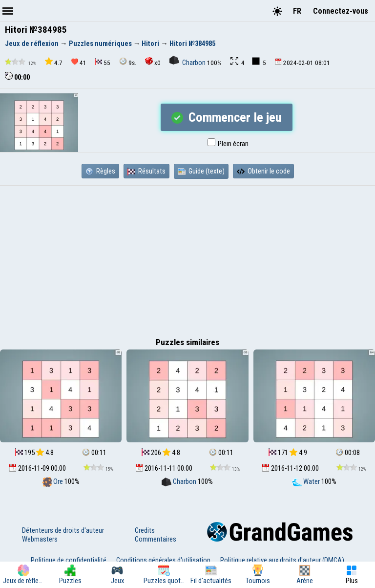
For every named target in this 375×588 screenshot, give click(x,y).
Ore (53, 481)
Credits (145, 530)
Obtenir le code (263, 171)
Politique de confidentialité (69, 560)
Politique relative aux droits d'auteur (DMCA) (282, 560)
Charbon (188, 63)
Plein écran (228, 144)
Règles (100, 171)
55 (103, 62)
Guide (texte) (201, 171)
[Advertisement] (187, 259)
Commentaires (156, 539)
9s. (128, 62)
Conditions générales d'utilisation (163, 560)
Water (307, 481)
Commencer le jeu (227, 117)
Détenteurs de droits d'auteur (63, 530)
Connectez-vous (341, 11)
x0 (153, 62)
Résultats (146, 171)
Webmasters (40, 539)
